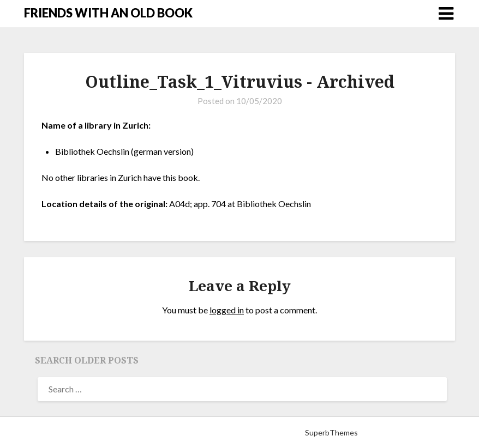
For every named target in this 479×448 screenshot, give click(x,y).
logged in (227, 310)
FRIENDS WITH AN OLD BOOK (108, 13)
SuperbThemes (331, 432)
